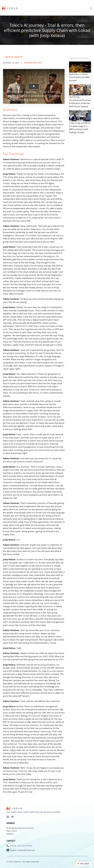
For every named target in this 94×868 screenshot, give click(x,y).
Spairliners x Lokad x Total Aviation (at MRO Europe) (79, 77)
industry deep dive (33, 63)
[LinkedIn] (8, 817)
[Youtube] (12, 817)
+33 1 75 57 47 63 (24, 846)
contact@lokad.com (26, 850)
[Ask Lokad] (83, 864)
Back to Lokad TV (13, 57)
